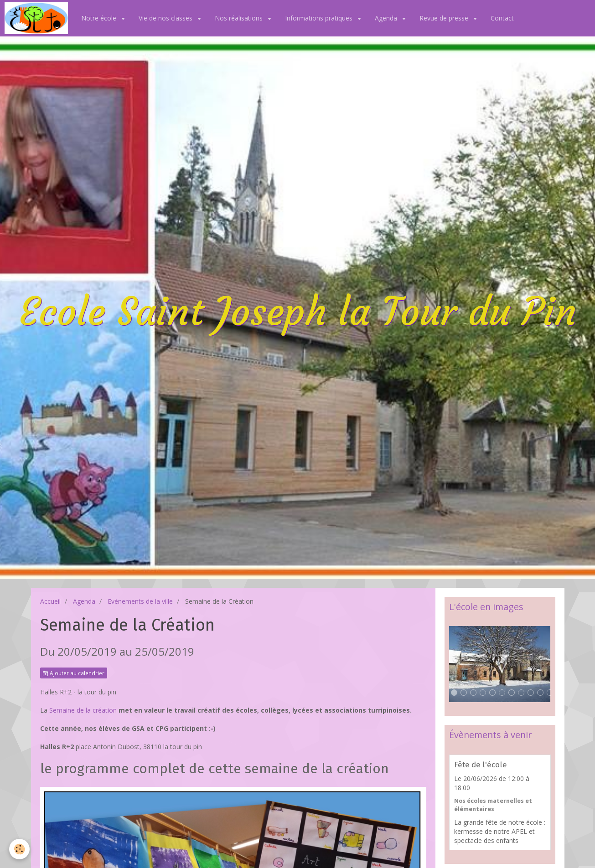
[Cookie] (19, 849)
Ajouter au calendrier (74, 673)
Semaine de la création (84, 710)
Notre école (100, 18)
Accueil (50, 601)
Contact (502, 18)
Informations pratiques (320, 18)
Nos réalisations (240, 18)
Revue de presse (445, 18)
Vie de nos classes (166, 18)
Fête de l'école (481, 765)
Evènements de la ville (140, 601)
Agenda (387, 18)
